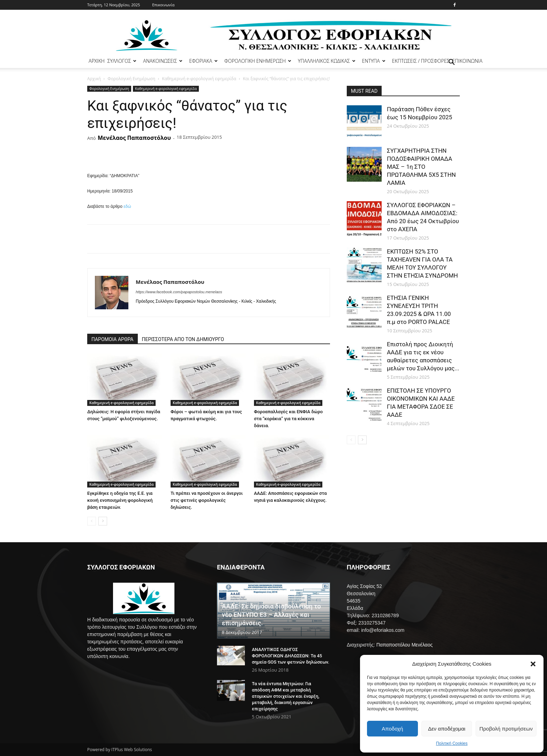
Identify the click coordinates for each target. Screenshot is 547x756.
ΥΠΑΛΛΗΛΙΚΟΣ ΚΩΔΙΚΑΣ (327, 61)
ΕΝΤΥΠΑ (374, 61)
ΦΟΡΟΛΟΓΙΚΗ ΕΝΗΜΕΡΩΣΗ (258, 61)
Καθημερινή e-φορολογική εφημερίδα (199, 79)
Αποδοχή (392, 729)
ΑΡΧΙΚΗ (97, 61)
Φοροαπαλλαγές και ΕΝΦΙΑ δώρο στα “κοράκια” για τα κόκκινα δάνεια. (288, 419)
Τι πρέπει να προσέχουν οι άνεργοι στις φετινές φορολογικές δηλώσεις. (207, 500)
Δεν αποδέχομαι (447, 729)
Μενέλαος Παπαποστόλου (134, 138)
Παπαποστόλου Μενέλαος (404, 645)
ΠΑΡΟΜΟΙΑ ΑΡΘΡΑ (113, 339)
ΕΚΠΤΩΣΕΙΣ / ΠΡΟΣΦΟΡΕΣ (421, 61)
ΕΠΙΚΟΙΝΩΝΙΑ (467, 61)
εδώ (127, 206)
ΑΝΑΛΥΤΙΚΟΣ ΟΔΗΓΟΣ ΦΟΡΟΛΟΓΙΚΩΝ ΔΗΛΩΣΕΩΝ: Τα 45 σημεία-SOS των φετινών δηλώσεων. (291, 656)
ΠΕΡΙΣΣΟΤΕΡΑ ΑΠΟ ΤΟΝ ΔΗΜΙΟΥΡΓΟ (183, 339)
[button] (533, 664)
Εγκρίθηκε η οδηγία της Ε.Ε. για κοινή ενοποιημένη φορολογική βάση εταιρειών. (120, 500)
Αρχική (94, 79)
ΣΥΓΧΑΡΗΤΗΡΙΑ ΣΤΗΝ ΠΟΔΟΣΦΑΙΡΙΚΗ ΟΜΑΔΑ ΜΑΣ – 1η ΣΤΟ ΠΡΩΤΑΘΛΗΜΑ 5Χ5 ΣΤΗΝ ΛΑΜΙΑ (421, 167)
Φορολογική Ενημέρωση (131, 79)
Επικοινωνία (163, 5)
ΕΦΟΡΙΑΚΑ (203, 61)
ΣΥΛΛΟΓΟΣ (122, 61)
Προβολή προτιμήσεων (506, 729)
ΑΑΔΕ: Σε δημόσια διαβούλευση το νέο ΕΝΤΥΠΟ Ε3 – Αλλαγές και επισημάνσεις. (271, 615)
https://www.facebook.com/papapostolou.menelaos (179, 292)
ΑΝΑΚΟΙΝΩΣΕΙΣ (163, 61)
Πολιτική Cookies (452, 743)
